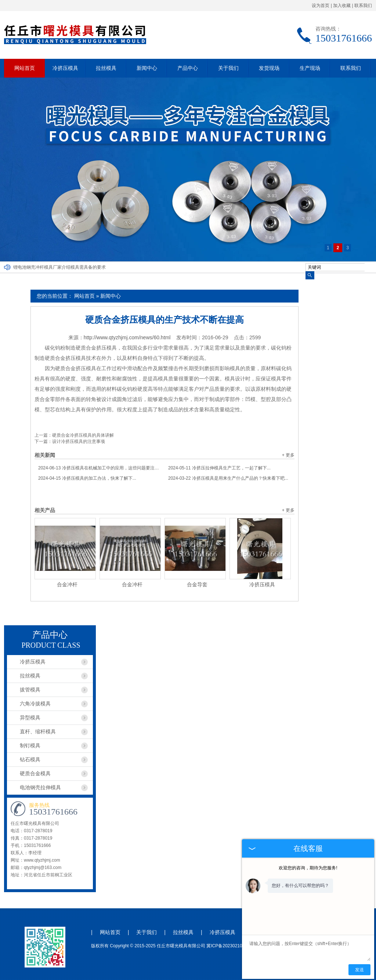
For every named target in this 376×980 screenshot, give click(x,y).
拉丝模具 (106, 68)
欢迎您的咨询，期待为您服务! (308, 868)
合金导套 (197, 584)
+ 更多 (288, 455)
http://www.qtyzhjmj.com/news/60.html (127, 337)
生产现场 (310, 68)
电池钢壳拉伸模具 (40, 787)
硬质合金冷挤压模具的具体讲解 (83, 435)
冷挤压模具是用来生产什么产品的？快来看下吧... (228, 478)
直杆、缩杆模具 (38, 732)
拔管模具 (30, 690)
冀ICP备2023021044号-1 (231, 946)
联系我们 (363, 6)
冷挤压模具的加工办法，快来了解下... (87, 478)
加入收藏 (342, 6)
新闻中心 (147, 68)
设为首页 (321, 6)
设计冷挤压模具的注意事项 (79, 441)
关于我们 (228, 68)
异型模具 (30, 718)
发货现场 (269, 68)
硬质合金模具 (35, 773)
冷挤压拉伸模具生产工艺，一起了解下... (219, 468)
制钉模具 (30, 745)
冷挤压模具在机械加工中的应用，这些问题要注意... (100, 468)
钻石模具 (30, 759)
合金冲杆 (67, 584)
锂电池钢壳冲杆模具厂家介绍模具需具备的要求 (59, 267)
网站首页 (25, 68)
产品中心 (188, 68)
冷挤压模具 (65, 68)
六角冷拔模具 (35, 704)
